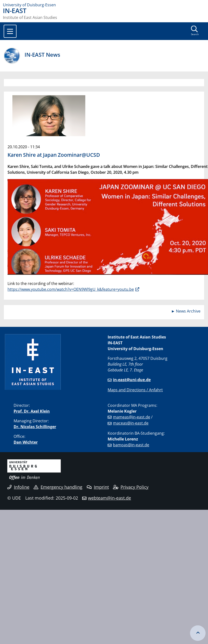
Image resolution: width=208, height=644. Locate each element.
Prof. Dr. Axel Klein (32, 411)
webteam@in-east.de (109, 498)
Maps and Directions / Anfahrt (135, 390)
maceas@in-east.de (131, 423)
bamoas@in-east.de (131, 445)
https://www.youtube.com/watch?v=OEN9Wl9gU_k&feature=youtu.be (71, 289)
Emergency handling (58, 487)
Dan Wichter (26, 442)
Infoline (18, 487)
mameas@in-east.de (132, 417)
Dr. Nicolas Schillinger (35, 427)
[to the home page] (104, 5)
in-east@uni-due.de (132, 380)
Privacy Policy (131, 487)
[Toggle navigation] (10, 31)
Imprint (98, 487)
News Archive (188, 311)
